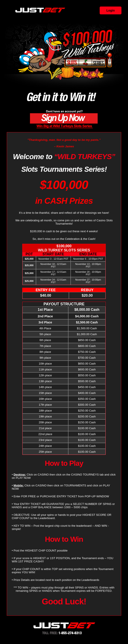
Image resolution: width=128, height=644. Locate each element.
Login (111, 10)
